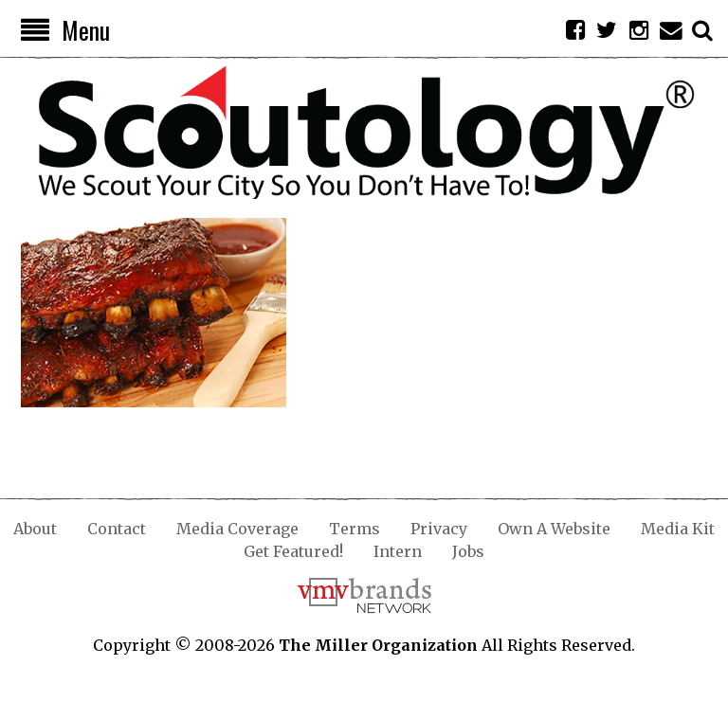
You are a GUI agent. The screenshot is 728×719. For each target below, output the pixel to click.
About (35, 529)
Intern (398, 551)
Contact (117, 529)
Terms (355, 529)
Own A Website (554, 529)
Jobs (468, 551)
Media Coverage (237, 529)
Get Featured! (293, 551)
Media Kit (678, 529)
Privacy (439, 529)
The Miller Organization (378, 645)
